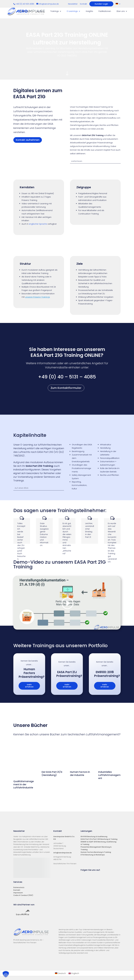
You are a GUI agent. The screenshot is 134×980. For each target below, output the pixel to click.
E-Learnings (72, 12)
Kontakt (83, 4)
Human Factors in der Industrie (80, 792)
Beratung (24, 12)
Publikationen (105, 12)
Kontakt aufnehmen (28, 140)
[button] (6, 974)
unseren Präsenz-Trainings (37, 297)
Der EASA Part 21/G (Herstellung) (52, 755)
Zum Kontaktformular (66, 388)
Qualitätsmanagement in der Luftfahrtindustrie (24, 784)
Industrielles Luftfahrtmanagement (109, 757)
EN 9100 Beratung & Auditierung (94, 843)
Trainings (55, 12)
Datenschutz (19, 893)
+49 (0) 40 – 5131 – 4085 (67, 377)
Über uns (121, 12)
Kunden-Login (101, 4)
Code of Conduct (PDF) (23, 901)
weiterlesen (77, 161)
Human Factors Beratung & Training (96, 858)
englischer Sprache (38, 224)
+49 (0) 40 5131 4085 (25, 4)
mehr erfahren (29, 686)
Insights (89, 12)
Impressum (18, 899)
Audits (39, 12)
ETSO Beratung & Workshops (93, 861)
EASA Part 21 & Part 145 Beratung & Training (99, 845)
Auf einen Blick (22, 488)
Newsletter (73, 4)
